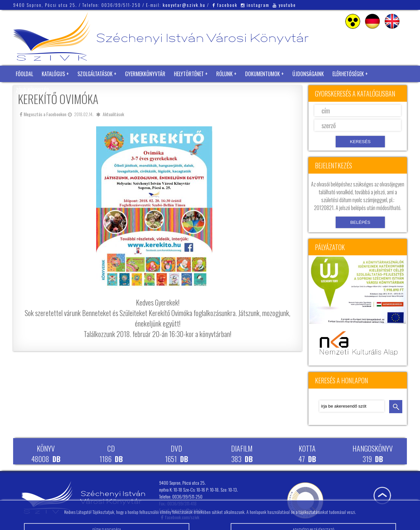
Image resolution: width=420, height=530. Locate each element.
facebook (225, 5)
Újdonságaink (308, 74)
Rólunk (224, 74)
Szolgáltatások (95, 74)
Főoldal (24, 74)
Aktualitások (113, 114)
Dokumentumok (262, 74)
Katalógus (53, 74)
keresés (396, 407)
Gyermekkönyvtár (145, 74)
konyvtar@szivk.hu (184, 5)
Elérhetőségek (348, 74)
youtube (284, 5)
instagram (255, 5)
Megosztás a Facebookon (43, 114)
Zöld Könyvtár (32, 90)
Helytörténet (189, 74)
